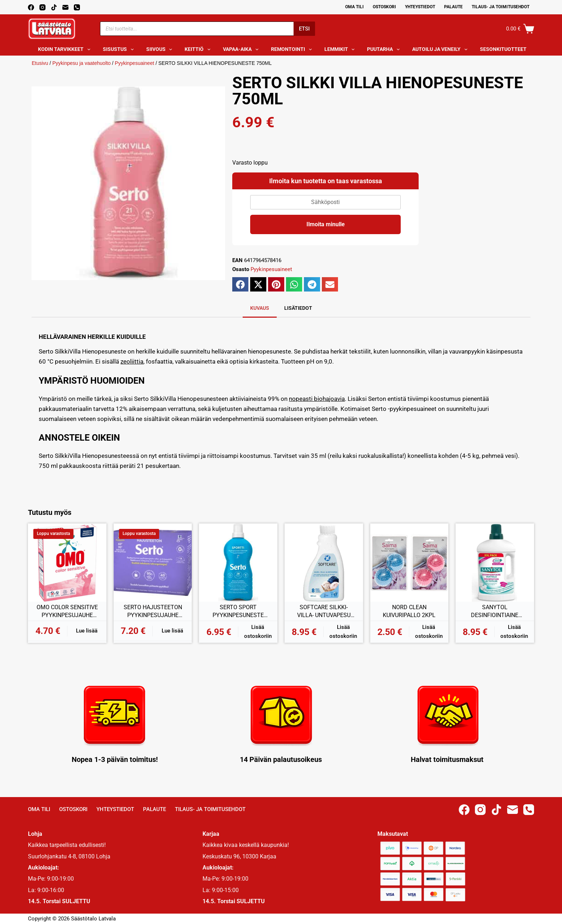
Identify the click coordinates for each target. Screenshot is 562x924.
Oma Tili (354, 7)
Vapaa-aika (242, 49)
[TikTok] (54, 7)
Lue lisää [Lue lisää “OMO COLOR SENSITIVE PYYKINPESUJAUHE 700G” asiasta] (87, 631)
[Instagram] (42, 7)
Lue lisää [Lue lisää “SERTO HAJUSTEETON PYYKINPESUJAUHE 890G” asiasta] (172, 631)
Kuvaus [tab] (260, 308)
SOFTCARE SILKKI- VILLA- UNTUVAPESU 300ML (324, 611)
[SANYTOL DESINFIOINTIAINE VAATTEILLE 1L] (495, 563)
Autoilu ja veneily (441, 49)
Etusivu (40, 63)
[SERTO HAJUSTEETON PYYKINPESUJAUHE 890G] (153, 563)
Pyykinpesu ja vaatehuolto (82, 63)
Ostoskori (384, 7)
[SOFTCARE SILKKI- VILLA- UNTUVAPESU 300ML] (324, 563)
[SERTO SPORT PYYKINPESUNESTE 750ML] (238, 563)
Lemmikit (341, 49)
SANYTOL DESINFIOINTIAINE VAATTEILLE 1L (495, 611)
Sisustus (120, 49)
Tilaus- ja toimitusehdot (501, 7)
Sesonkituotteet (508, 49)
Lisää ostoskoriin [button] (258, 632)
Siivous (161, 49)
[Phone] (77, 7)
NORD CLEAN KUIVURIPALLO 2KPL (409, 611)
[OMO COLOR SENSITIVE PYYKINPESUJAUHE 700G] (67, 563)
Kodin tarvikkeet (66, 49)
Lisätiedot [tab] (298, 308)
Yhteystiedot (420, 7)
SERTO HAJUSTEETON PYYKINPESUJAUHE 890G (153, 611)
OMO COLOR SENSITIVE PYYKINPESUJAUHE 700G (67, 611)
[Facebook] (31, 7)
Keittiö (199, 49)
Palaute (453, 7)
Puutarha (385, 49)
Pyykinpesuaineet (134, 63)
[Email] (65, 7)
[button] (240, 284)
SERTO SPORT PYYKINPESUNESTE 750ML (238, 611)
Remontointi (293, 49)
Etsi (304, 29)
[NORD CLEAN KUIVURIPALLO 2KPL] (409, 563)
